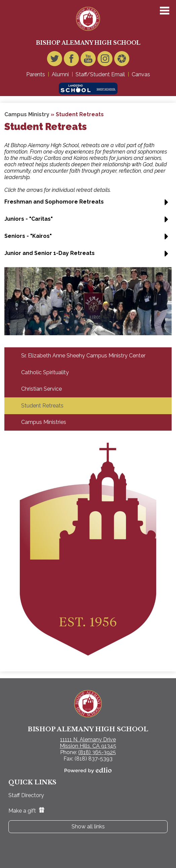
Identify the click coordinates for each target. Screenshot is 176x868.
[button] (88, 204)
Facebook (71, 60)
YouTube (88, 60)
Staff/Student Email (100, 74)
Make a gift (26, 811)
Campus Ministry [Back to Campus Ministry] (27, 114)
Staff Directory (26, 795)
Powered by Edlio (88, 770)
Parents (36, 74)
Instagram (105, 60)
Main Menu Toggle (165, 11)
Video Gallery (122, 60)
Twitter (55, 60)
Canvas (141, 74)
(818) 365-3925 (97, 752)
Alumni (60, 74)
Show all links (88, 827)
